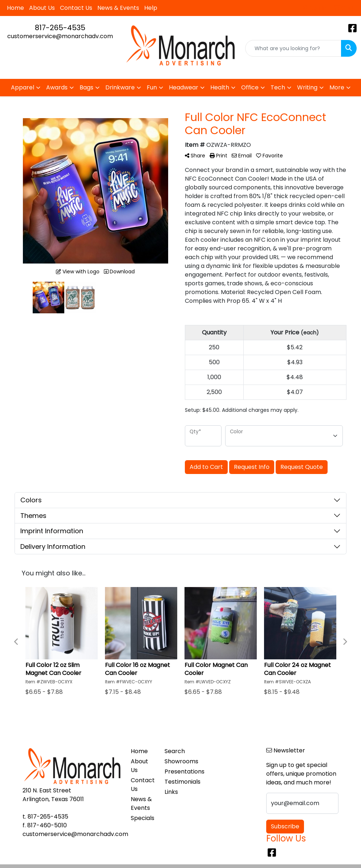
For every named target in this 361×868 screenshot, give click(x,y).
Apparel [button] (23, 87)
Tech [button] (278, 87)
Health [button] (220, 87)
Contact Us (76, 8)
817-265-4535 (60, 28)
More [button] (337, 87)
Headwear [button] (184, 87)
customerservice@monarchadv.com (60, 36)
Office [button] (250, 87)
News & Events (118, 8)
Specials (143, 818)
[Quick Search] (293, 48)
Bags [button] (86, 87)
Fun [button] (152, 87)
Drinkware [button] (120, 87)
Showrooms (177, 761)
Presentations (177, 771)
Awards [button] (57, 87)
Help (151, 8)
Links (171, 792)
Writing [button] (307, 87)
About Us (42, 8)
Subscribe (285, 826)
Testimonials (177, 782)
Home (15, 8)
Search (175, 751)
